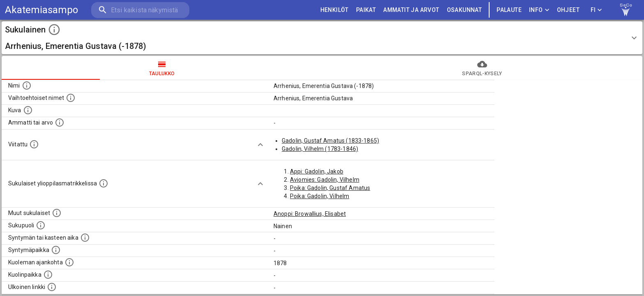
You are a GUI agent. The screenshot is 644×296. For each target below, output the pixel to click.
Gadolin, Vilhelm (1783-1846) (320, 149)
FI (596, 10)
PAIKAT (366, 10)
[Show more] (260, 145)
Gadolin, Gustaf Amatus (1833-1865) (330, 141)
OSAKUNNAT (465, 10)
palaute (509, 10)
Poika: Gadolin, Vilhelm (320, 196)
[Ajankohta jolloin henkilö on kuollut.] (69, 262)
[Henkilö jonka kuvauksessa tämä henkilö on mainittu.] (34, 144)
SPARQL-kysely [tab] (482, 68)
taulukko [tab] (162, 68)
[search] (140, 10)
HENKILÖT (335, 10)
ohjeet (568, 10)
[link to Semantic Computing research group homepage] (626, 10)
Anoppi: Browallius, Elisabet (310, 214)
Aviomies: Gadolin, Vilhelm (325, 180)
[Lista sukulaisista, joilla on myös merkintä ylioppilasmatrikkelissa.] (103, 183)
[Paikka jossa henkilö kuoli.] (48, 275)
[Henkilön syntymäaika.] (85, 238)
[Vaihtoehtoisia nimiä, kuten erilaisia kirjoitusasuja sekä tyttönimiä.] (71, 98)
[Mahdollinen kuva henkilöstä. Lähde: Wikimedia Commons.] (28, 110)
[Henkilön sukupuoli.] (41, 225)
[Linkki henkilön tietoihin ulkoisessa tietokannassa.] (52, 287)
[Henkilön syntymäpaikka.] (56, 250)
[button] (322, 38)
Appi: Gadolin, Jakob (317, 171)
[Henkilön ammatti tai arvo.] (60, 123)
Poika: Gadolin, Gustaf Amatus (330, 188)
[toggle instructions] (54, 30)
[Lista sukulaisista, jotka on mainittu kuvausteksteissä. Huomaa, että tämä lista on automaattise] (57, 213)
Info (539, 10)
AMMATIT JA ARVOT (411, 10)
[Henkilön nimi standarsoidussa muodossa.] (27, 86)
